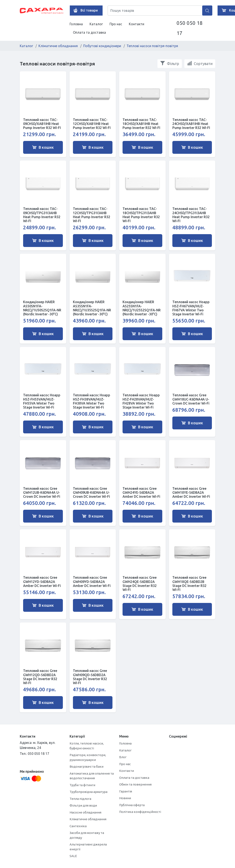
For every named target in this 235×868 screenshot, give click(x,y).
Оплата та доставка (89, 32)
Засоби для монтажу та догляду (87, 835)
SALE (73, 856)
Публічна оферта (132, 805)
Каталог (96, 24)
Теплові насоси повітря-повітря (152, 46)
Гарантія (126, 791)
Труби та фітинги (82, 785)
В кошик (43, 147)
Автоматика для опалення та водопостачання (92, 776)
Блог (123, 757)
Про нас (116, 24)
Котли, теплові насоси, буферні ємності (87, 746)
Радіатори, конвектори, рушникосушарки (88, 757)
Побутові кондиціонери (102, 46)
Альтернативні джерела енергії (88, 847)
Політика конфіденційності (140, 812)
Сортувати (200, 63)
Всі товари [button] (84, 10)
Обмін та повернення (135, 784)
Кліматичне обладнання (58, 46)
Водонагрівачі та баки (86, 766)
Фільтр (170, 63)
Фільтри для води (83, 805)
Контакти (137, 24)
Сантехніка (78, 826)
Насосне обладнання (85, 812)
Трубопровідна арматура (88, 792)
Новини (125, 798)
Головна (76, 24)
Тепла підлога (80, 799)
